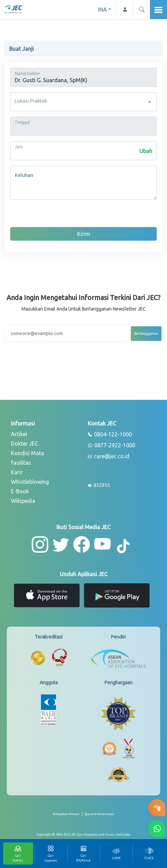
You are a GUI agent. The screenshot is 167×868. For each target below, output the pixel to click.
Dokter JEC (25, 444)
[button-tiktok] (124, 547)
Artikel (19, 434)
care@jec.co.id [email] (109, 457)
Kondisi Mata (27, 453)
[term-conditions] (99, 817)
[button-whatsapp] (157, 829)
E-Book (20, 491)
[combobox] (83, 102)
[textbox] (83, 102)
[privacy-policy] (68, 817)
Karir (17, 472)
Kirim (84, 234)
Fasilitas (21, 463)
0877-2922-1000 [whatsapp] (112, 446)
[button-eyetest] (157, 808)
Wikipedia (23, 501)
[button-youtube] (103, 544)
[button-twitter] (61, 544)
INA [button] (102, 10)
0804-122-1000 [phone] (110, 435)
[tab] (116, 854)
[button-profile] (125, 10)
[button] (142, 10)
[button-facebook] (82, 544)
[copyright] (83, 835)
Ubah (146, 151)
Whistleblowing (30, 482)
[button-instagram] (40, 544)
